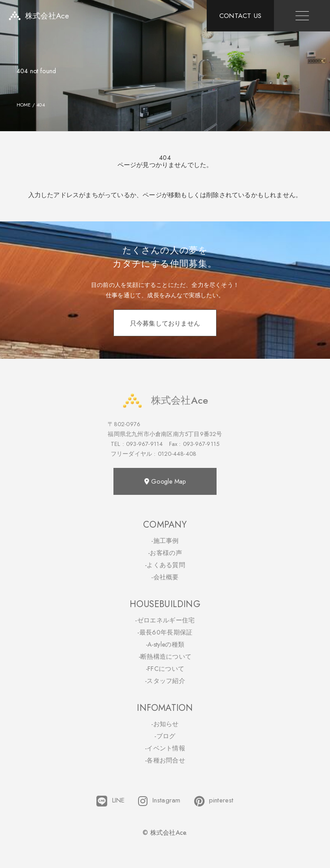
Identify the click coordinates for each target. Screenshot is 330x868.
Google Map (165, 481)
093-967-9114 (144, 444)
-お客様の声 (165, 553)
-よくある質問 (165, 565)
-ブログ (165, 736)
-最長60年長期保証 (165, 632)
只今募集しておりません (165, 323)
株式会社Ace (165, 400)
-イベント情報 (165, 748)
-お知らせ (165, 724)
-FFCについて (165, 669)
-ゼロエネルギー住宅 (165, 620)
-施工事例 (165, 541)
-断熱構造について (165, 657)
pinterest (214, 801)
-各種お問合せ (165, 760)
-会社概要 (165, 577)
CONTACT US (240, 16)
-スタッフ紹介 (165, 681)
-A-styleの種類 (165, 644)
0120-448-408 (177, 454)
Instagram (159, 801)
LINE (111, 801)
